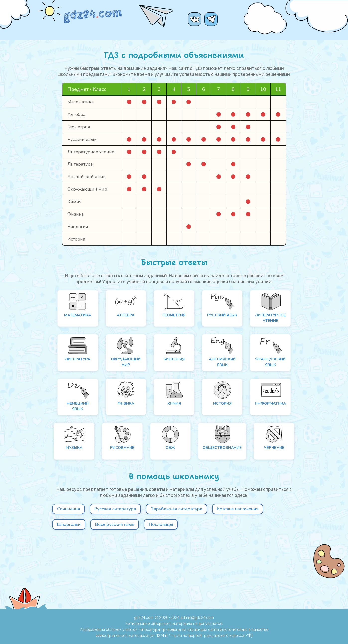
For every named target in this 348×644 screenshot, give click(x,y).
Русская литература (130, 570)
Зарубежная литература (207, 570)
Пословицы (257, 587)
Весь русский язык (200, 587)
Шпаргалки (144, 587)
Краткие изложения (85, 587)
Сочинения (73, 570)
